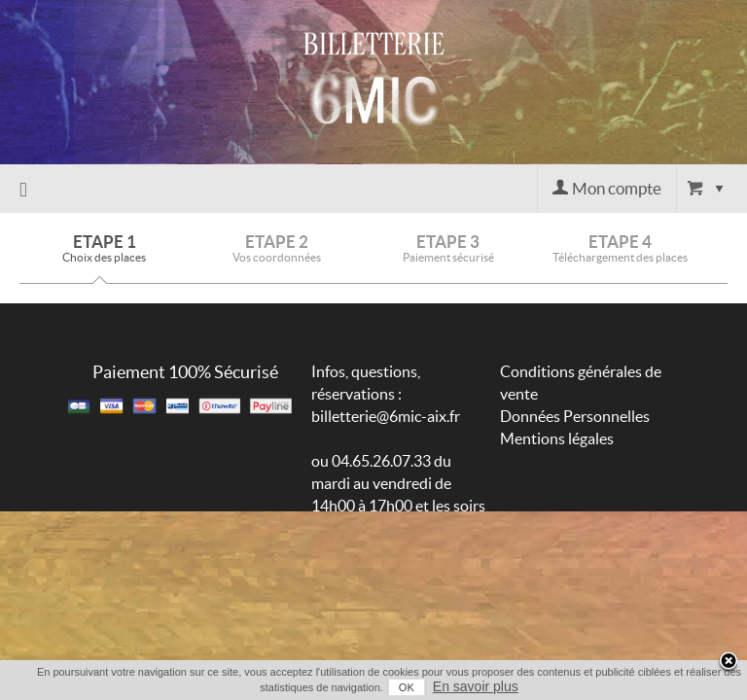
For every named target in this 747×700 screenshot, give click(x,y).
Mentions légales (557, 438)
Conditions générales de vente (581, 383)
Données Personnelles (575, 416)
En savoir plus (460, 686)
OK (391, 687)
